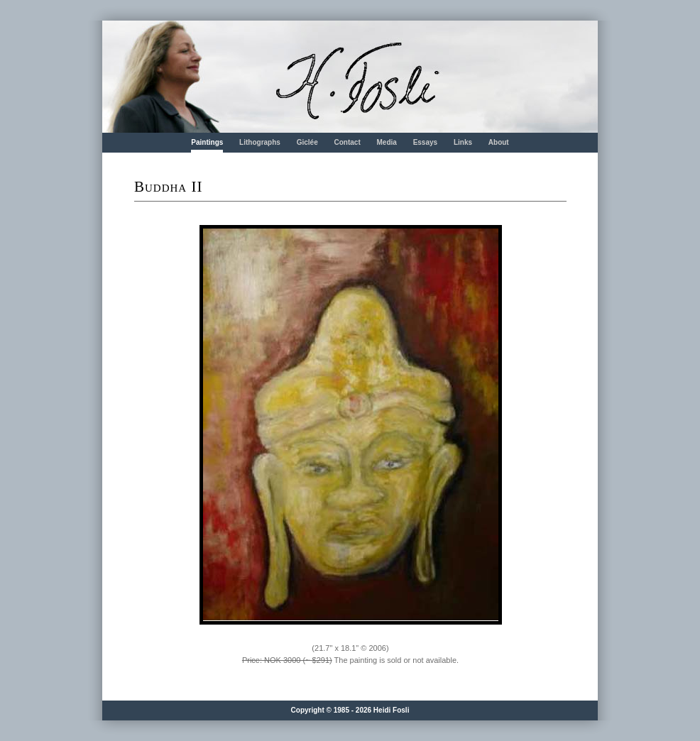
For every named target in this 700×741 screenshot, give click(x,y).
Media (387, 142)
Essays (425, 142)
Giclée (307, 142)
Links (463, 142)
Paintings (207, 142)
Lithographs (260, 142)
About (499, 142)
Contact (347, 142)
